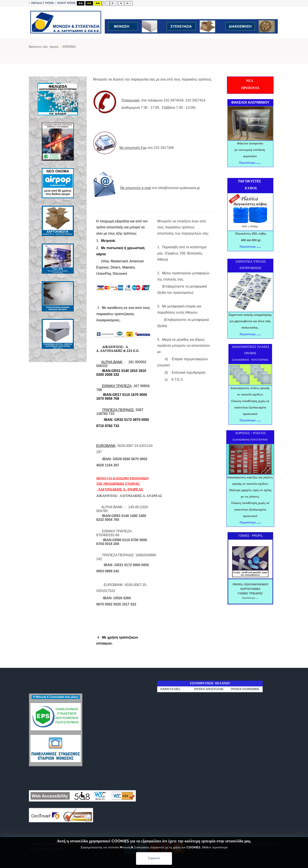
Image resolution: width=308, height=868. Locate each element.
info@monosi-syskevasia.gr (179, 188)
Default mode (41, 3)
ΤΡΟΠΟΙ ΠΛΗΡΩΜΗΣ (245, 689)
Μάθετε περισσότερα (215, 848)
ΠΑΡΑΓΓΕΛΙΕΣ (174, 689)
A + (129, 3)
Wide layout (107, 3)
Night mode (65, 3)
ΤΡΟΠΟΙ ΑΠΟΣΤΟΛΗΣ (209, 689)
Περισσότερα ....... (250, 163)
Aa (81, 3)
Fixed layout (103, 3)
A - (114, 3)
